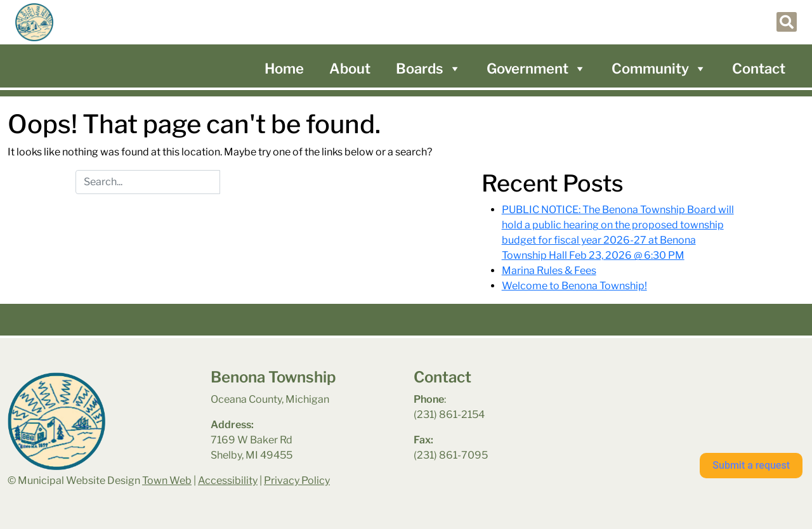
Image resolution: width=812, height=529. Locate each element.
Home (284, 69)
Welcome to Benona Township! (574, 286)
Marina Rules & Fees (549, 271)
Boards (429, 69)
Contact (759, 69)
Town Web (167, 480)
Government (536, 69)
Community (659, 69)
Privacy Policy (297, 480)
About (350, 69)
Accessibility (228, 480)
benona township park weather (680, 402)
